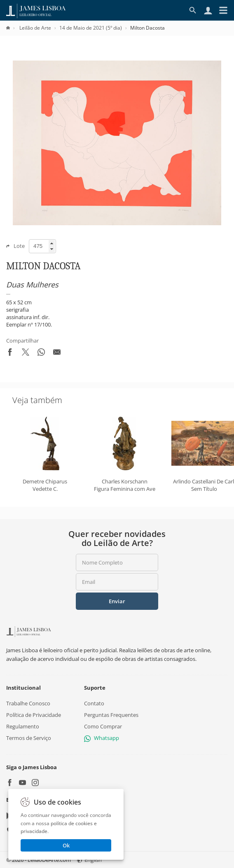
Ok (66, 845)
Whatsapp (102, 738)
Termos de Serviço (29, 738)
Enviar (117, 601)
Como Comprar (103, 726)
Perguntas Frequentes (111, 715)
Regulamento (23, 726)
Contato (94, 703)
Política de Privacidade (34, 715)
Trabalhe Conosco (28, 703)
